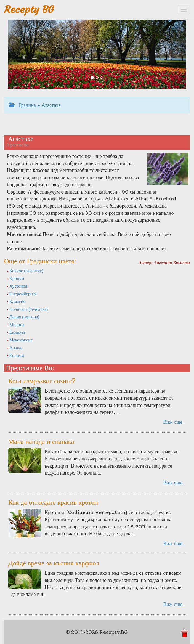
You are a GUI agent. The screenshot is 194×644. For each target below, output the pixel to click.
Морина (15, 324)
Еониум (15, 355)
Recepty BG (29, 10)
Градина (22, 105)
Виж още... (174, 422)
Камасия (16, 301)
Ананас (15, 348)
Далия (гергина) (23, 317)
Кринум (15, 278)
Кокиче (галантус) (25, 271)
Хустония (17, 286)
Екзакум (16, 332)
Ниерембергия (21, 294)
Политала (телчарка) (27, 309)
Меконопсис (19, 340)
